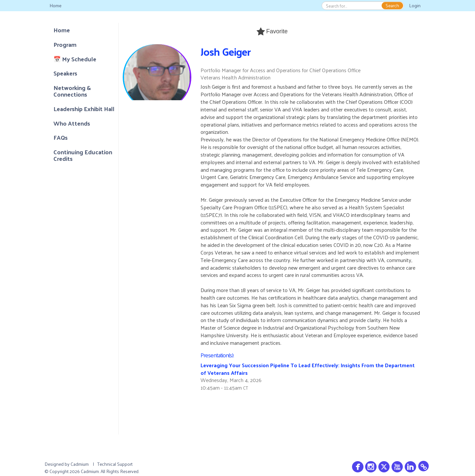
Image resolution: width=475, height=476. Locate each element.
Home (55, 5)
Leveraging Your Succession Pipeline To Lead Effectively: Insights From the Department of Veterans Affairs (308, 369)
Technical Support (115, 464)
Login (415, 5)
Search (392, 6)
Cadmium (80, 464)
